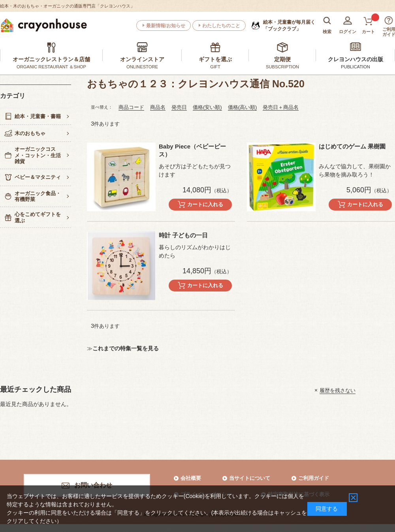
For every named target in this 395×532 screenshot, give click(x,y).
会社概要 (191, 478)
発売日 (179, 107)
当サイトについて (250, 478)
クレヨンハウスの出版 (355, 59)
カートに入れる (205, 204)
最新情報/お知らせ (166, 26)
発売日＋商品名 (281, 107)
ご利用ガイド (314, 478)
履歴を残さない (338, 390)
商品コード (131, 107)
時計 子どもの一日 (183, 235)
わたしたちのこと (221, 26)
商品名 (158, 107)
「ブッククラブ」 (289, 25)
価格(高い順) (243, 107)
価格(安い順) (207, 107)
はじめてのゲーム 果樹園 (352, 146)
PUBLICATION (355, 67)
